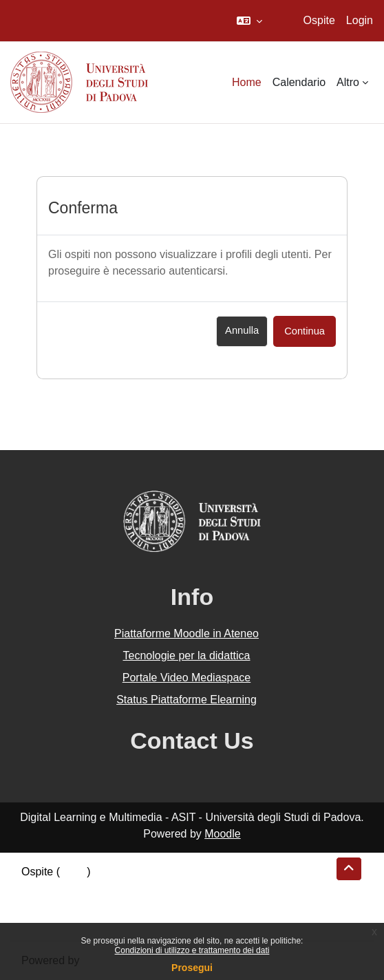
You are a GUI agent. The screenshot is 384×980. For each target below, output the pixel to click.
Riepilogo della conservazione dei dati (114, 888)
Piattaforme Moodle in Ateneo (186, 633)
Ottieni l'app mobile (68, 921)
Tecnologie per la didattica (186, 656)
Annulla (242, 330)
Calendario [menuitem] (299, 82)
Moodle (222, 834)
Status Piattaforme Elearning (186, 700)
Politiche (42, 905)
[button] (249, 21)
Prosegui (192, 968)
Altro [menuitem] (348, 82)
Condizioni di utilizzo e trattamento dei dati (192, 950)
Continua (305, 331)
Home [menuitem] (247, 82)
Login (360, 20)
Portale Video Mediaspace (187, 678)
